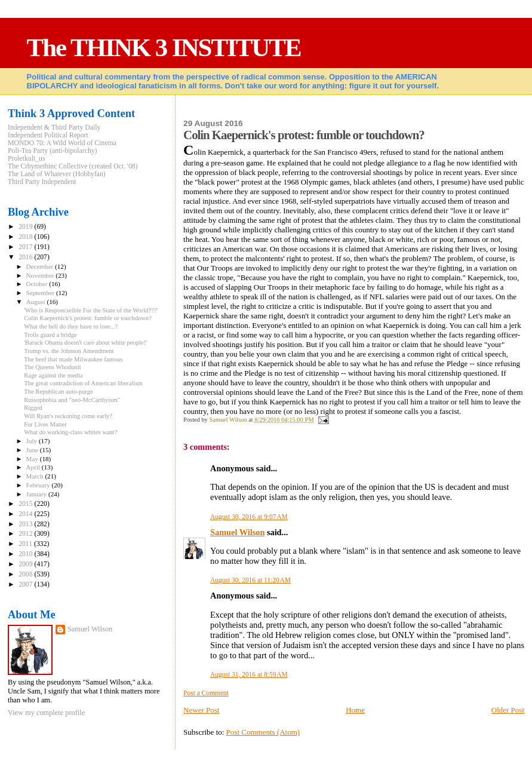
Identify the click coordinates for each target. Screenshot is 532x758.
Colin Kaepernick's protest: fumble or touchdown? (88, 318)
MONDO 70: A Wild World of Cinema (62, 143)
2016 (26, 257)
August (37, 302)
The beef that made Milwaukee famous (73, 359)
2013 (26, 524)
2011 (26, 544)
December (41, 266)
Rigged (33, 408)
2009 (26, 564)
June (33, 450)
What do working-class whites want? (70, 432)
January (37, 494)
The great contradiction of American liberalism (83, 383)
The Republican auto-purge (59, 392)
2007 (26, 584)
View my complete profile (46, 713)
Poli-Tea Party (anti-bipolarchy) (53, 151)
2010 (26, 554)
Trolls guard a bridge (50, 335)
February (39, 485)
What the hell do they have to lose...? (71, 326)
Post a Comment (206, 693)
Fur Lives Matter (45, 424)
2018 (26, 237)
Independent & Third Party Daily (54, 128)
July (33, 441)
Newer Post (201, 710)
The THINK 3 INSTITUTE (164, 47)
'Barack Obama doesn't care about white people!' (85, 343)
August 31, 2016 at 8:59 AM (249, 674)
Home (355, 710)
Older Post (508, 710)
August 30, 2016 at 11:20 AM (250, 580)
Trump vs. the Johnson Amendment (69, 351)
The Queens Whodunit (53, 367)
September (41, 293)
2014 (26, 514)
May (33, 459)
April (34, 467)
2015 (26, 504)
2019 (26, 227)
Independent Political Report (48, 135)
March (36, 476)
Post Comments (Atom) (263, 732)
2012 (26, 534)
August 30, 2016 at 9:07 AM (249, 517)
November (41, 275)
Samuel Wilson (237, 532)
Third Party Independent (42, 182)
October (38, 284)
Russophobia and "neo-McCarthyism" (72, 400)
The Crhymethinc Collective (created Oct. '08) (73, 166)
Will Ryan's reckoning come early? (68, 416)
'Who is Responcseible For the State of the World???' (91, 310)
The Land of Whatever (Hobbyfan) (57, 174)
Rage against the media (53, 375)
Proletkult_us (27, 159)
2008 (26, 574)
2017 (26, 247)
